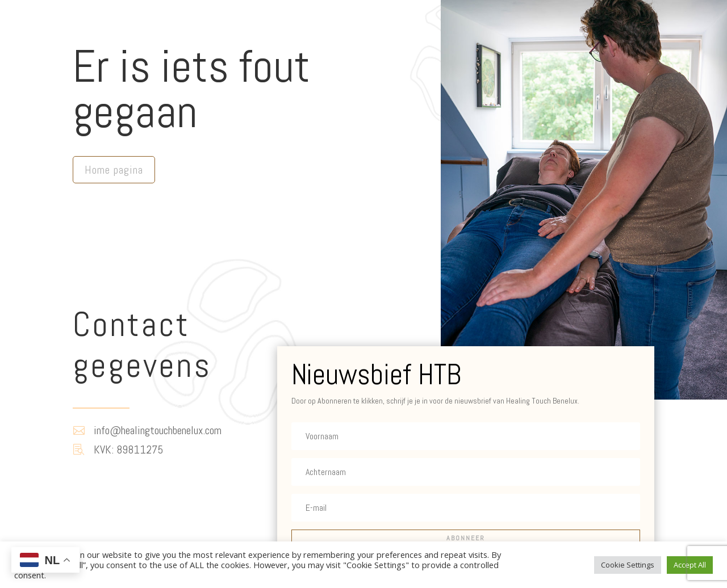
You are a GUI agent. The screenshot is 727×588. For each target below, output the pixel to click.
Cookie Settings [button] (628, 565)
